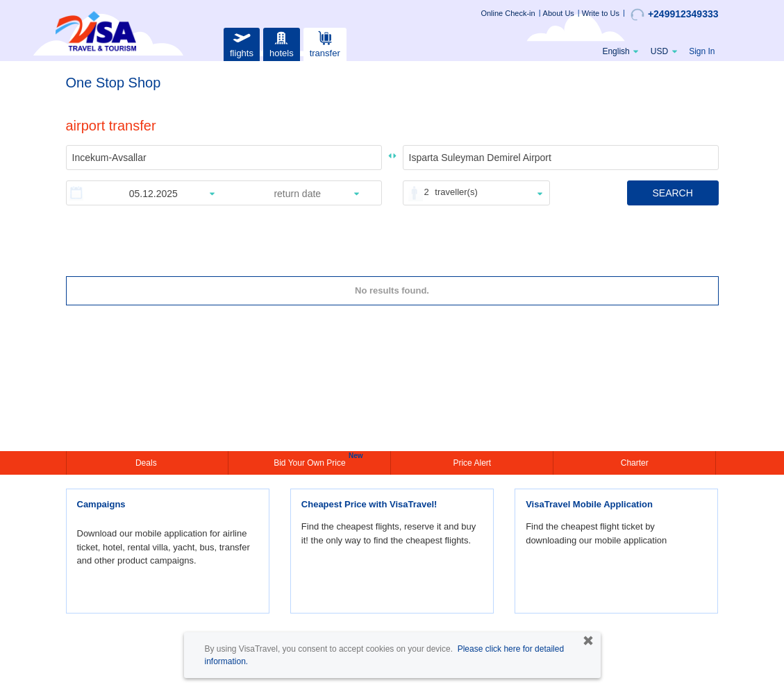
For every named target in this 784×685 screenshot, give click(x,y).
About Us (559, 13)
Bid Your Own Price (311, 462)
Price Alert (472, 463)
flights (242, 43)
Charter (635, 463)
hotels (281, 43)
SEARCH (672, 193)
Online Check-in (508, 13)
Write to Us (601, 13)
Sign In (702, 51)
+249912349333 (675, 15)
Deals (147, 463)
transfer (325, 43)
